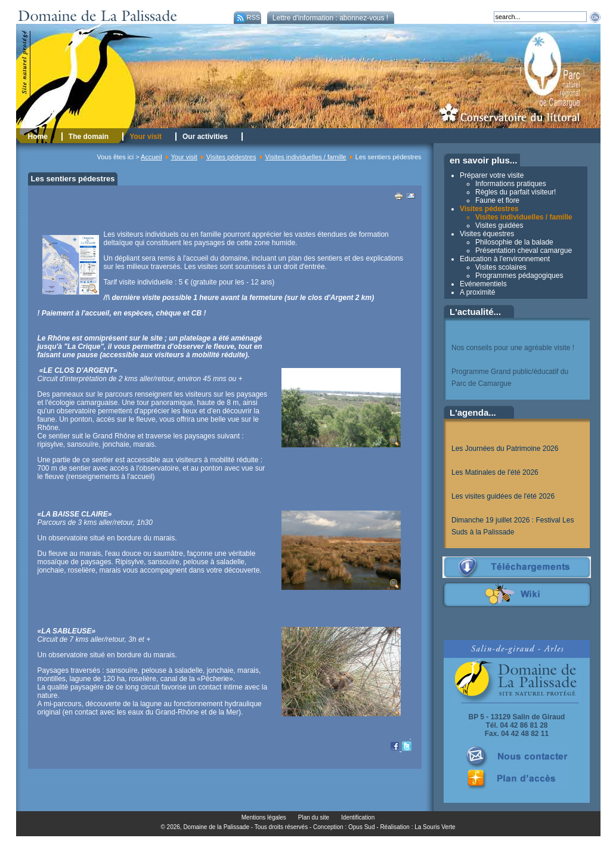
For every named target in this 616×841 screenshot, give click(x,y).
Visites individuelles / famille (306, 157)
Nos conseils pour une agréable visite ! (513, 348)
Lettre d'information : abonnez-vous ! (330, 18)
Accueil (151, 157)
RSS (247, 17)
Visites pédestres (231, 157)
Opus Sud (361, 827)
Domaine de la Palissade (216, 827)
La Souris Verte (435, 827)
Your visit (184, 157)
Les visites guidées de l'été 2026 (503, 496)
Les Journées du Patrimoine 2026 (505, 449)
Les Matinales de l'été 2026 (495, 472)
